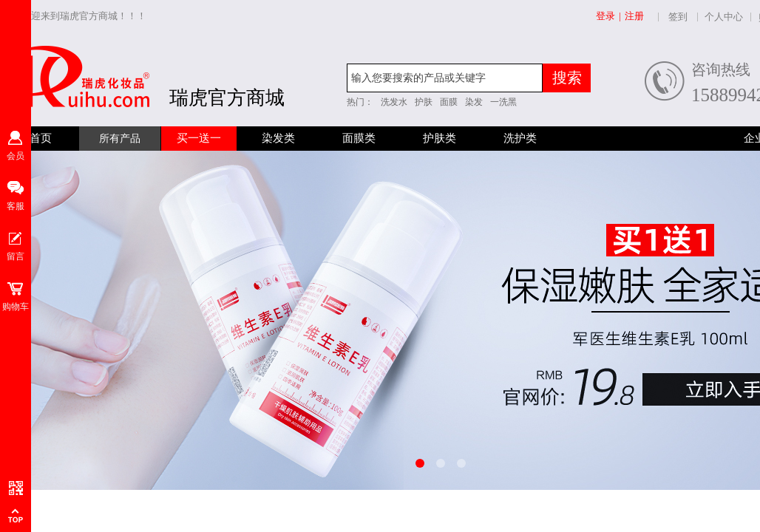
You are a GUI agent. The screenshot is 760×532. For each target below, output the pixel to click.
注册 (634, 16)
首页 (41, 138)
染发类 (278, 138)
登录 (605, 16)
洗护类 (520, 138)
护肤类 (440, 138)
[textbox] (445, 78)
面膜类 (359, 138)
